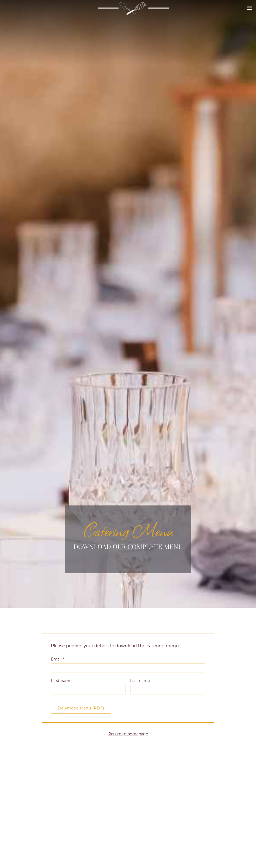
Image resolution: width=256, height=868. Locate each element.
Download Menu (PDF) (81, 708)
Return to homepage (128, 734)
